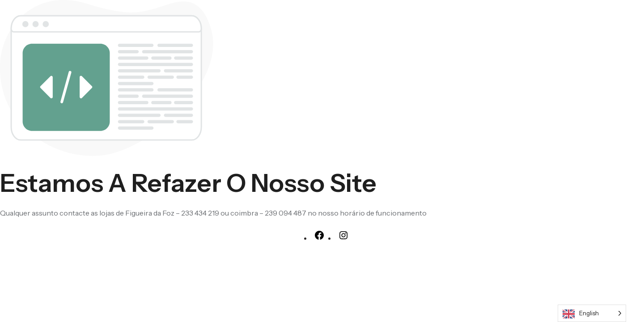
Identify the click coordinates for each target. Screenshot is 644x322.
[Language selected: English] (592, 313)
